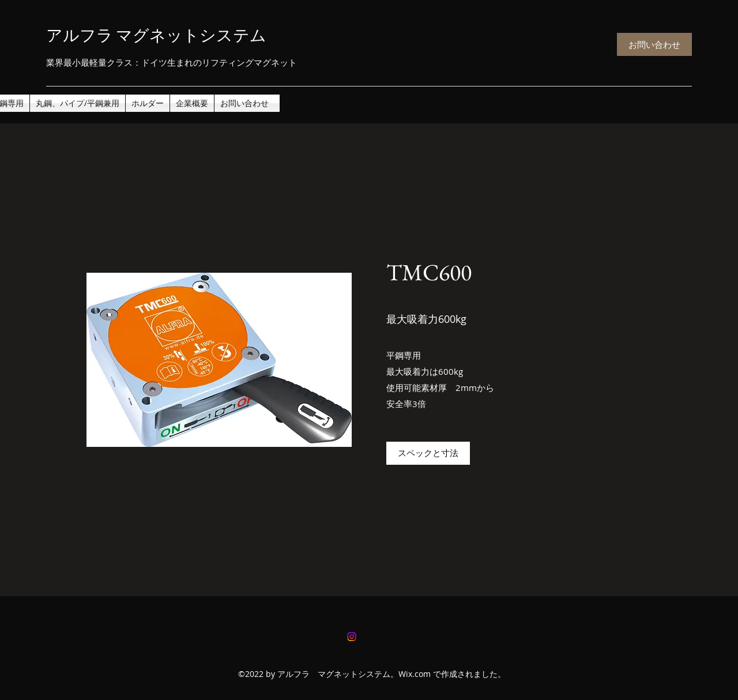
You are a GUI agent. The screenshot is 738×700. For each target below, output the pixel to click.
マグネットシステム (191, 35)
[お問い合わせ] (654, 44)
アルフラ (88, 35)
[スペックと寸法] (428, 453)
